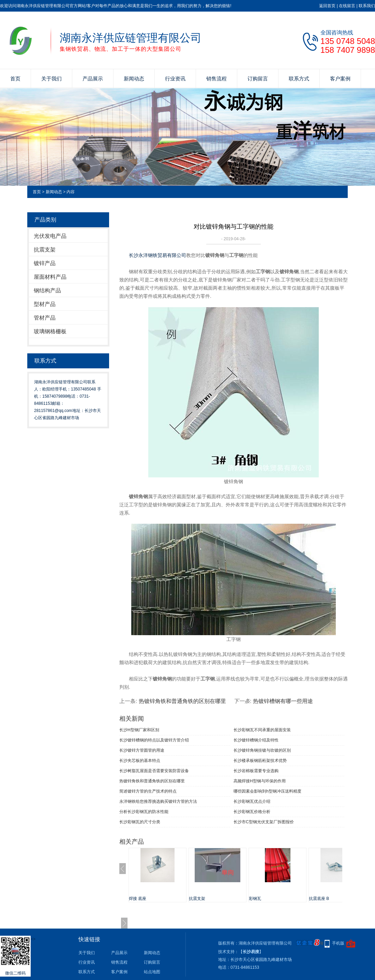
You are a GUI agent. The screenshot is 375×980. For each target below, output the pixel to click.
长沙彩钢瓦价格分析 (252, 812)
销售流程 (216, 79)
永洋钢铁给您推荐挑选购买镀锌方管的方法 (158, 801)
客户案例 (340, 79)
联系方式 (299, 79)
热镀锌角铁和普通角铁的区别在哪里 (182, 701)
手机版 (338, 943)
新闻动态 (134, 79)
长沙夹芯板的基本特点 (140, 761)
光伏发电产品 (50, 236)
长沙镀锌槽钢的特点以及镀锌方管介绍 (154, 740)
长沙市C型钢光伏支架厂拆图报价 (264, 822)
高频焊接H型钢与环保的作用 (260, 781)
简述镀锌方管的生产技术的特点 (148, 791)
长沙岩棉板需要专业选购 (256, 771)
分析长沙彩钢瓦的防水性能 (144, 812)
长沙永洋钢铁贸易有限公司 (157, 255)
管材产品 (45, 318)
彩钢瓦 (255, 899)
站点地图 (152, 972)
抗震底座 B (319, 899)
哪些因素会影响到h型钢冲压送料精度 (267, 791)
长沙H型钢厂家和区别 (139, 730)
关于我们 (51, 79)
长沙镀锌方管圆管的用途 (142, 750)
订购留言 (258, 79)
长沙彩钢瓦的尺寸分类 (140, 822)
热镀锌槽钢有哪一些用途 (283, 701)
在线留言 (347, 6)
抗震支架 (45, 250)
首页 (15, 79)
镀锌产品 (45, 263)
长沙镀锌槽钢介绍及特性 (256, 740)
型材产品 (45, 304)
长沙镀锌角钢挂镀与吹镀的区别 (262, 750)
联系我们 (367, 6)
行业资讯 (175, 79)
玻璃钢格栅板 (50, 331)
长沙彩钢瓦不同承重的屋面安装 (262, 730)
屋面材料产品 (50, 277)
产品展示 (93, 79)
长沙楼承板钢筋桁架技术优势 (260, 761)
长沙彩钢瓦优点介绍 (252, 801)
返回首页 (327, 6)
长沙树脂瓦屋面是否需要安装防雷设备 (154, 771)
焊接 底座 (138, 899)
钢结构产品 (47, 290)
